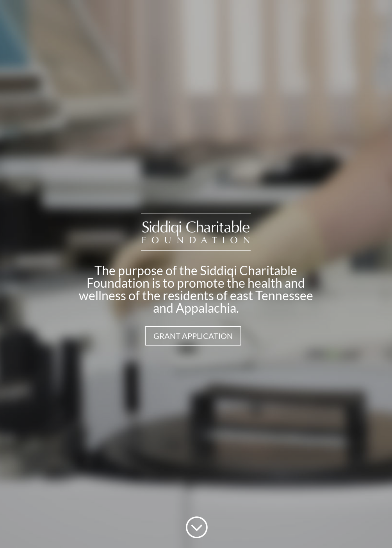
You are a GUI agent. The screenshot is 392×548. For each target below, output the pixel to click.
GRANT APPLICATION (193, 336)
